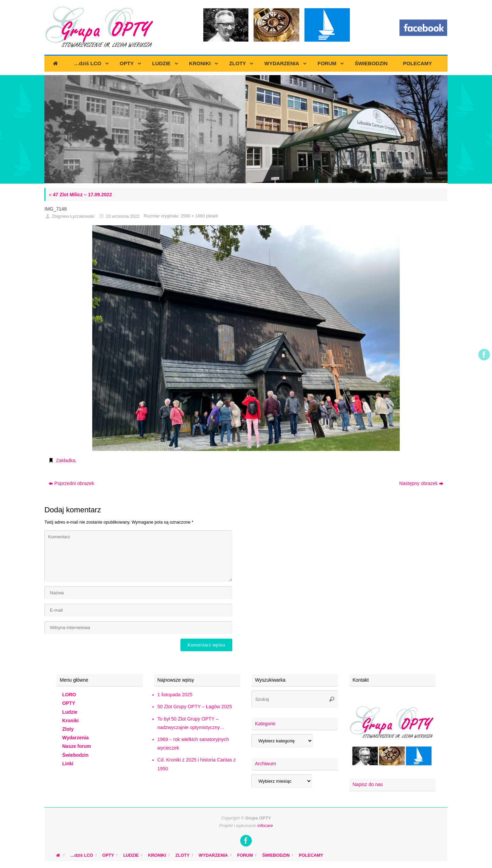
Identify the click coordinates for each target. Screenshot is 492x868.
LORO (69, 695)
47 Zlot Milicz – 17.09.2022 (80, 195)
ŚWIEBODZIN (276, 855)
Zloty (68, 729)
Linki (68, 764)
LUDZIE (131, 855)
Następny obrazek (421, 483)
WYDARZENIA (213, 855)
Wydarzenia (76, 738)
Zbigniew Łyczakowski (73, 216)
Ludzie (70, 712)
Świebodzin (75, 755)
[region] (246, 129)
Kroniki (70, 721)
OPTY (69, 703)
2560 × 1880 (193, 216)
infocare (265, 826)
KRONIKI (157, 855)
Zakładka (66, 460)
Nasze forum (77, 746)
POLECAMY (311, 855)
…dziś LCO (81, 855)
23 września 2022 (123, 216)
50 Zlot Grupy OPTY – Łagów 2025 (195, 707)
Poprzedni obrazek (71, 483)
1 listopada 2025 (175, 695)
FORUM (245, 855)
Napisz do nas (368, 784)
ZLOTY (182, 855)
